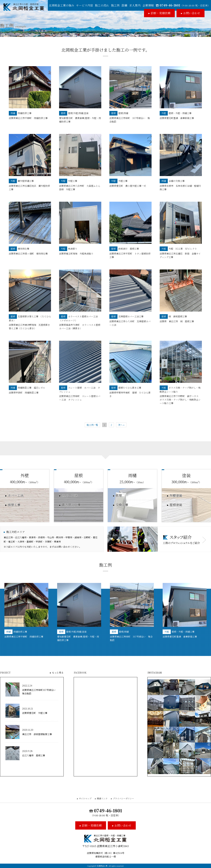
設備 (124, 5)
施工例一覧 (92, 425)
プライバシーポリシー (123, 798)
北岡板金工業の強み (62, 5)
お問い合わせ (192, 13)
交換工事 (122, 505)
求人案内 (135, 5)
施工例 (115, 5)
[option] (26, 611)
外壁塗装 (176, 496)
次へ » (121, 425)
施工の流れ (102, 5)
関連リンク (102, 798)
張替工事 (14, 505)
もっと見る (58, 673)
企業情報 (148, 5)
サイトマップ (85, 798)
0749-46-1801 (185, 5)
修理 (119, 496)
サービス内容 (85, 5)
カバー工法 (16, 496)
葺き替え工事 (71, 505)
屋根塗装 (176, 505)
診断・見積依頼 (161, 13)
